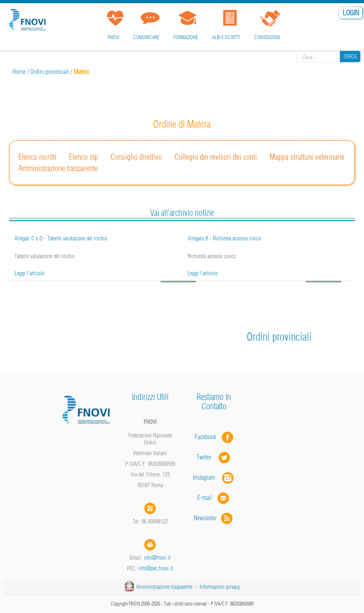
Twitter (214, 457)
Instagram (214, 477)
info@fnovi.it (157, 558)
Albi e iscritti (226, 37)
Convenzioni (267, 37)
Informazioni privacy (220, 587)
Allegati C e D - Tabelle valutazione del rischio (61, 238)
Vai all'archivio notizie (182, 213)
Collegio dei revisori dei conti (216, 157)
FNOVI (113, 37)
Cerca (350, 57)
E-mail (205, 498)
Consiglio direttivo (136, 157)
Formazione (186, 37)
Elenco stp (84, 157)
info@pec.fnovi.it (156, 568)
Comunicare (146, 37)
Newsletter (214, 518)
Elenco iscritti (38, 157)
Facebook (208, 437)
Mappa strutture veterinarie (307, 157)
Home (19, 72)
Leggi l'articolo (30, 273)
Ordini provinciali (50, 72)
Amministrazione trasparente (58, 168)
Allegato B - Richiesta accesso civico (224, 238)
